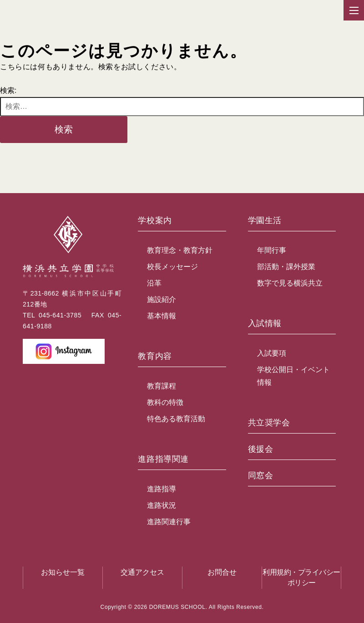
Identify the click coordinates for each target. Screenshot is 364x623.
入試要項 (272, 353)
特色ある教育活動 (176, 419)
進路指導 (162, 489)
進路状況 (162, 505)
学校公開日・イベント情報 (293, 376)
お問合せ (222, 572)
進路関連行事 (169, 522)
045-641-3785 (60, 315)
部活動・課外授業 (286, 267)
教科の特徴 (165, 402)
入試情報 (265, 324)
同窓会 (261, 476)
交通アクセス (142, 572)
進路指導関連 (163, 459)
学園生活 (265, 221)
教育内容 (155, 356)
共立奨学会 (269, 423)
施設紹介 (162, 299)
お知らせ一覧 (63, 572)
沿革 (154, 283)
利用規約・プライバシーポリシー (301, 577)
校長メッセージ (172, 267)
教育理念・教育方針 (180, 250)
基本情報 (162, 316)
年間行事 (272, 250)
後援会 (261, 449)
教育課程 (162, 386)
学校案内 (155, 221)
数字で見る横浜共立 (290, 283)
